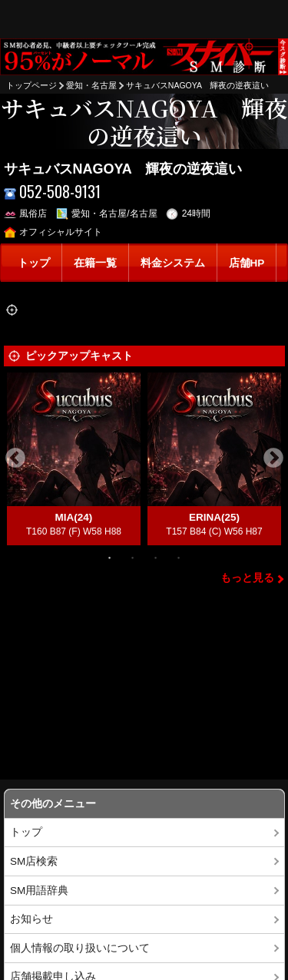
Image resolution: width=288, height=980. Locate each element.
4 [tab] (179, 557)
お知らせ (31, 919)
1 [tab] (110, 557)
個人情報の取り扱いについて (80, 948)
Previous (15, 459)
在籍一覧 (95, 263)
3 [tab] (156, 557)
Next (273, 459)
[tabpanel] (74, 459)
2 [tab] (133, 557)
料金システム (173, 263)
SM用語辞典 (39, 891)
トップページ (31, 85)
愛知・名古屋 (91, 85)
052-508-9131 (53, 192)
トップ (34, 263)
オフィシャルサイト (53, 232)
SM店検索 (34, 861)
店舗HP (247, 263)
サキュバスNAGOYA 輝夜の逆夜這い (198, 85)
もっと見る (247, 578)
